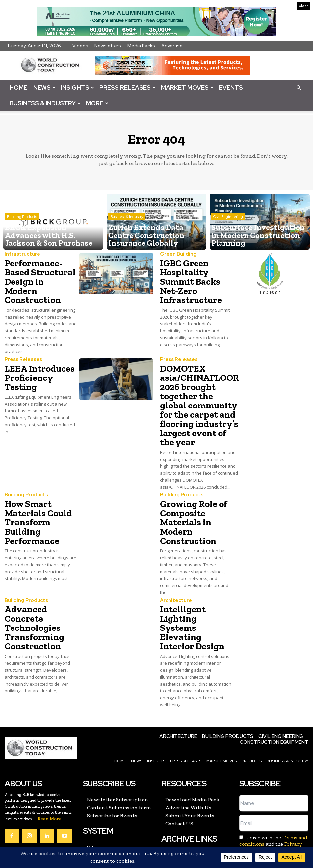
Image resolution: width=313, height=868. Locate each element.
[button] (299, 87)
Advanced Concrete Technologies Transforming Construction (40, 585)
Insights (78, 87)
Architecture (174, 565)
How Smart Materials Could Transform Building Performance (34, 490)
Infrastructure (20, 254)
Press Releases (128, 87)
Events (231, 87)
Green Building (176, 254)
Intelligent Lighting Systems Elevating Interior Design (193, 585)
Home (18, 87)
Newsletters (108, 46)
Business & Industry (45, 103)
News (44, 87)
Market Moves (187, 87)
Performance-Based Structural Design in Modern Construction (40, 274)
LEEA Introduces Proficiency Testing (40, 357)
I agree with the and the (273, 792)
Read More (50, 767)
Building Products (24, 467)
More (97, 103)
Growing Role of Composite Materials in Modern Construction (189, 490)
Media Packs (141, 46)
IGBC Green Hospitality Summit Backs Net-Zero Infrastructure (196, 274)
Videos (80, 46)
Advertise (172, 46)
